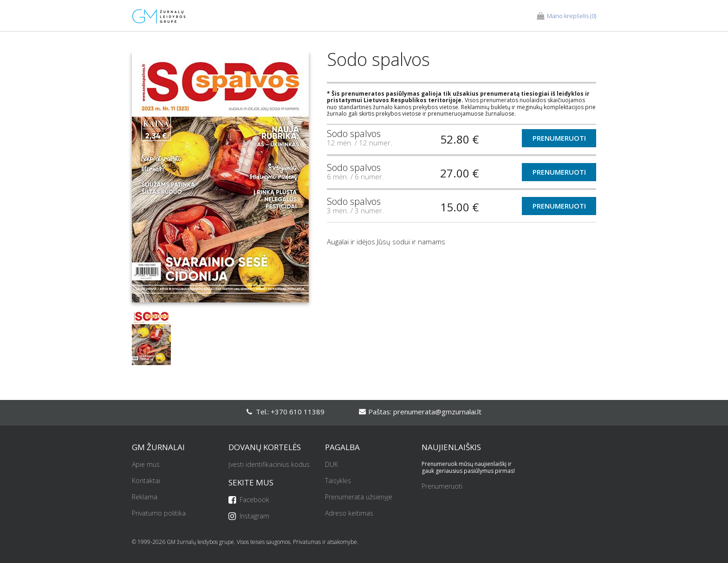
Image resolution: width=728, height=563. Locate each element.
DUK (331, 465)
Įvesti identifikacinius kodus (269, 465)
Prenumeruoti (559, 138)
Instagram (249, 516)
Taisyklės (338, 481)
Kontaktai (146, 481)
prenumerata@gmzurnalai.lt (437, 412)
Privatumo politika (159, 514)
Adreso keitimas (349, 514)
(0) (566, 16)
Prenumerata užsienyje (359, 497)
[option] (220, 181)
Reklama (145, 497)
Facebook (249, 500)
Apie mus (146, 465)
